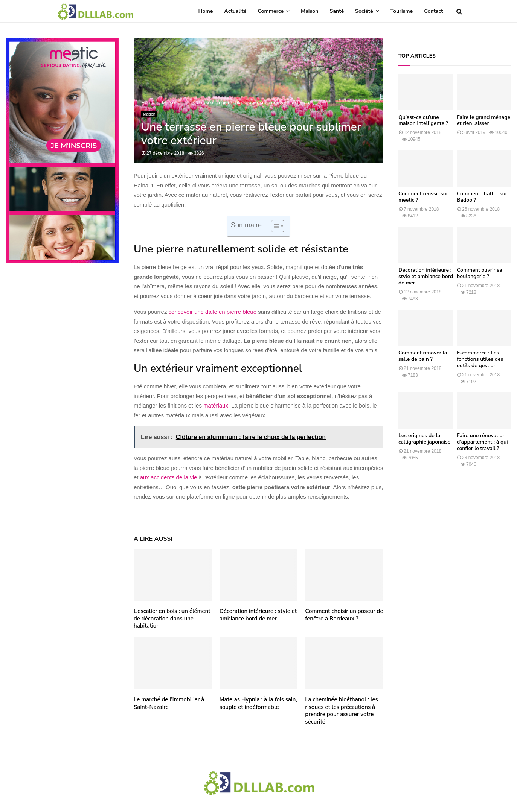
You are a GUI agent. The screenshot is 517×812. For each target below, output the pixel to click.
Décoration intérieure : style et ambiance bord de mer (258, 615)
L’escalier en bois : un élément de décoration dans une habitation (172, 618)
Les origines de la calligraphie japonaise (424, 439)
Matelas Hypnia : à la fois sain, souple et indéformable (258, 703)
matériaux (216, 405)
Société (364, 11)
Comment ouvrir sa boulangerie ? (479, 273)
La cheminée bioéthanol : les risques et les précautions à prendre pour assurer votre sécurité (341, 711)
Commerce (271, 11)
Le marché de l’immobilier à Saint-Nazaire (169, 703)
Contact (433, 11)
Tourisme (402, 11)
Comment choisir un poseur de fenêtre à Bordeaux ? (344, 615)
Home (206, 11)
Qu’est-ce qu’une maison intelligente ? (423, 120)
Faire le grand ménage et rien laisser (483, 120)
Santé (337, 11)
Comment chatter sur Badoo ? (482, 197)
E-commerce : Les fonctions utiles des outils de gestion (480, 359)
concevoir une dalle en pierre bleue (213, 312)
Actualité (235, 11)
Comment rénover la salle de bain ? (423, 356)
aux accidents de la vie (169, 477)
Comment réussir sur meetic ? (423, 197)
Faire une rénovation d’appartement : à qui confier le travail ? (482, 442)
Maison (310, 11)
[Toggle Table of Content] (274, 226)
